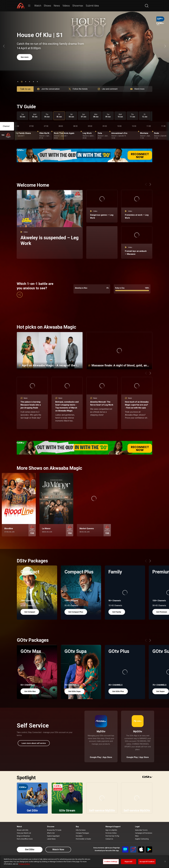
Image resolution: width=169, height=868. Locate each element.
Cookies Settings (111, 862)
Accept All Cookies (147, 862)
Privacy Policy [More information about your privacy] (24, 864)
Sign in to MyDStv (111, 830)
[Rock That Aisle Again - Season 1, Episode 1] (67, 135)
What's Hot (51, 833)
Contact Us (109, 839)
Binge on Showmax (23, 836)
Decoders (79, 836)
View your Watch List (24, 833)
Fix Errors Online (111, 833)
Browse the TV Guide (54, 830)
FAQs (137, 836)
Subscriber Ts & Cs (141, 830)
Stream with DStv (23, 830)
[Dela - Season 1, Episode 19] (103, 135)
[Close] (165, 862)
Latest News (51, 839)
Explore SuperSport (53, 836)
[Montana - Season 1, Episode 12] (146, 135)
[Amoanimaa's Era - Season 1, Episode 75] (124, 135)
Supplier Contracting (142, 839)
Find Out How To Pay (112, 836)
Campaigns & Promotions (144, 833)
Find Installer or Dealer (83, 839)
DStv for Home (81, 830)
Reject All (128, 862)
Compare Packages (82, 833)
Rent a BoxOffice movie (25, 839)
